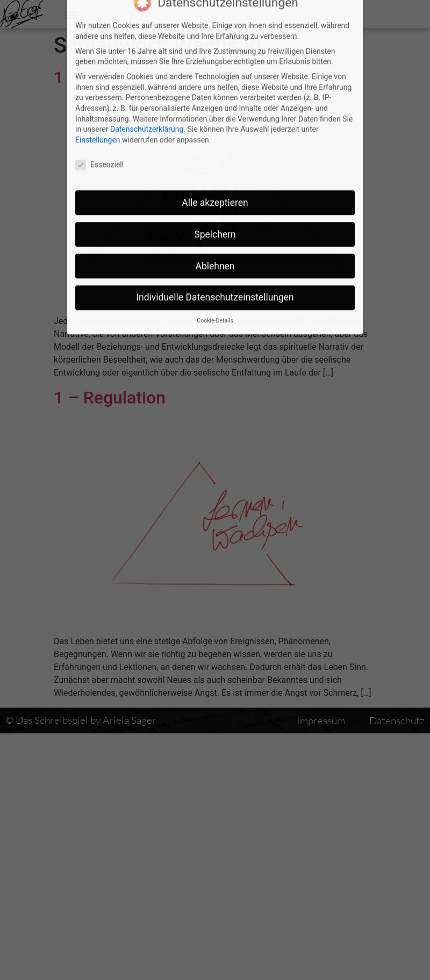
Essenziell (99, 122)
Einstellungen (98, 97)
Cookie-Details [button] (215, 279)
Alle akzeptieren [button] (215, 160)
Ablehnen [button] (215, 224)
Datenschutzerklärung (147, 87)
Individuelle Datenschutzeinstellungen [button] (215, 255)
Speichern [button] (215, 192)
